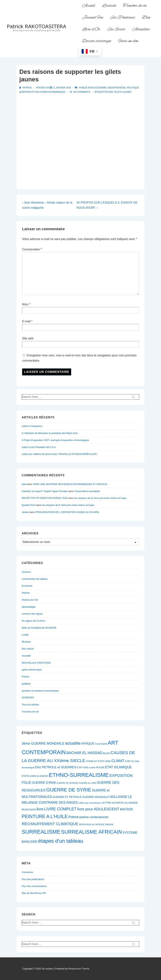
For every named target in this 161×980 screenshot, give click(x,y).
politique (133, 88)
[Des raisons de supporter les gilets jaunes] (62, 88)
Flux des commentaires (34, 886)
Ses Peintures (123, 18)
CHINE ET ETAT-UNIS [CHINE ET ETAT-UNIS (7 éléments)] (98, 761)
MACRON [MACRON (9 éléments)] (126, 809)
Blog (146, 18)
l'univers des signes (32, 614)
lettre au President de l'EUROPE (39, 628)
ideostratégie (117, 88)
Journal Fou (93, 18)
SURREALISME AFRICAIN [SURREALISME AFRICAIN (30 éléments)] (91, 832)
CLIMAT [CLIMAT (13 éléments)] (118, 761)
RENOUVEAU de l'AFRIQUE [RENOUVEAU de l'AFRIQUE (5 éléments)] (92, 824)
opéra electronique (32, 670)
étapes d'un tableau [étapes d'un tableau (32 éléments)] (61, 841)
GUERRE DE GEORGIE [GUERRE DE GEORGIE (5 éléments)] (68, 783)
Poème (26, 677)
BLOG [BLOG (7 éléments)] (106, 753)
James (25, 512)
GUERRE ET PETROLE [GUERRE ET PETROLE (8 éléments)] (67, 797)
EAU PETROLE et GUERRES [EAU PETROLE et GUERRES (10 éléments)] (56, 767)
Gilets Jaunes (123, 92)
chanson (26, 572)
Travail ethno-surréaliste (87, 491)
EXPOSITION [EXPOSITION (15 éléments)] (121, 775)
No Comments (82, 92)
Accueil (89, 6)
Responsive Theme (79, 969)
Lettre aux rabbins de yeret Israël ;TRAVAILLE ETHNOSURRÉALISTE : (60, 454)
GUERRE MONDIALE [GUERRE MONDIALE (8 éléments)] (96, 797)
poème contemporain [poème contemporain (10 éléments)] (94, 817)
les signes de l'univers (33, 621)
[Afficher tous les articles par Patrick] (26, 88)
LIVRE (25, 635)
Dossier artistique (97, 41)
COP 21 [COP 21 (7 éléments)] (129, 761)
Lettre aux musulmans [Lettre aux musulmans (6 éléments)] (90, 803)
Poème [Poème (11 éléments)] (73, 817)
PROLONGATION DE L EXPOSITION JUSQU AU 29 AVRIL (67, 512)
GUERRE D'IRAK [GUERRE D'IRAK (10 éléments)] (44, 783)
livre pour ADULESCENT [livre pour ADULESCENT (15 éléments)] (98, 809)
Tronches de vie (135, 6)
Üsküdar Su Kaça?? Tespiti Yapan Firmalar (45, 491)
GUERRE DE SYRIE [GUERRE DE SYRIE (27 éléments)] (69, 790)
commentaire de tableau (35, 579)
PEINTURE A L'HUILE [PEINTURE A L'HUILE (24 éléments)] (45, 816)
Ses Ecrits (116, 29)
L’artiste (109, 6)
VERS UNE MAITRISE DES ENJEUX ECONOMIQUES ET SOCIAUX (70, 484)
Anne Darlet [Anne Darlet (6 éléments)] (101, 744)
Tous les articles (30, 705)
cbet (24, 484)
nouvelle (26, 656)
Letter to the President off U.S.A (39, 447)
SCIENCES (28, 698)
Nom (25, 304)
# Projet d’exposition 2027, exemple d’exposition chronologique (55, 440)
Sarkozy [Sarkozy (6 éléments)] (109, 824)
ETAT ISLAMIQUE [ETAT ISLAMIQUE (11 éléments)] (118, 767)
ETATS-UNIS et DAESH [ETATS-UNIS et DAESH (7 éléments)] (35, 776)
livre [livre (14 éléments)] (40, 809)
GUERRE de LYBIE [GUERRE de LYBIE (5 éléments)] (87, 783)
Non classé (28, 649)
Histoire (26, 593)
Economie (100, 88)
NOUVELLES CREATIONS (36, 663)
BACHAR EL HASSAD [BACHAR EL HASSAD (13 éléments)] (84, 753)
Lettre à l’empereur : (32, 426)
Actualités (141, 29)
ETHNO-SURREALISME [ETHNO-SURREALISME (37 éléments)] (79, 775)
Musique (26, 642)
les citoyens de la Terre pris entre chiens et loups (100, 498)
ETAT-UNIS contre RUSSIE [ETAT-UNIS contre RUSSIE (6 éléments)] (91, 768)
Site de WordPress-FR (34, 893)
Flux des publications (33, 879)
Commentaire (32, 249)
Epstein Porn (29, 505)
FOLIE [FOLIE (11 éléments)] (26, 783)
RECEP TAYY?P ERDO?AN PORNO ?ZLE (45, 498)
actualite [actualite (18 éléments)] (73, 743)
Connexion (27, 872)
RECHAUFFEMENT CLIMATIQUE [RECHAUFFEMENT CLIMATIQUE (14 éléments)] (50, 824)
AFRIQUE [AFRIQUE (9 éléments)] (88, 744)
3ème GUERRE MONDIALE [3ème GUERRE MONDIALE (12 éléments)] (43, 743)
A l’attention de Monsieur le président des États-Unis (50, 433)
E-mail (26, 321)
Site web (28, 338)
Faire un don (128, 41)
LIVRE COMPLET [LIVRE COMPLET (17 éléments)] (60, 809)
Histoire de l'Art (30, 600)
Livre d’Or (91, 29)
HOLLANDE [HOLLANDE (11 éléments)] (118, 797)
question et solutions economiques (42, 92)
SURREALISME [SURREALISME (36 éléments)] (41, 832)
